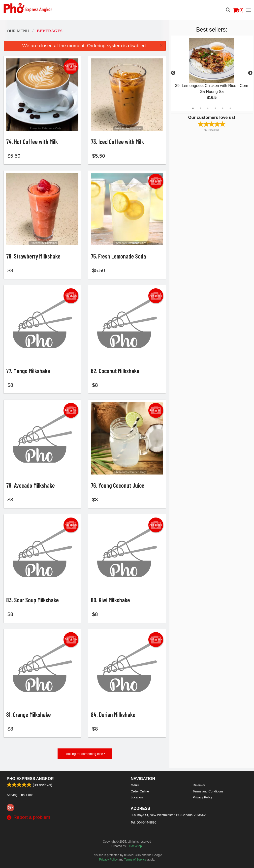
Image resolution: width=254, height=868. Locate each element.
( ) (238, 10)
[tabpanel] (212, 73)
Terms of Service (135, 860)
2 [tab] (200, 108)
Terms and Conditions (208, 791)
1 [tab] (193, 108)
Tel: (143, 822)
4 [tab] (215, 108)
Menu (135, 785)
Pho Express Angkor (30, 779)
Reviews (199, 785)
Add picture (71, 67)
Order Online (140, 791)
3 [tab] (208, 108)
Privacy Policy (203, 797)
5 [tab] (223, 108)
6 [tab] (230, 108)
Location (137, 797)
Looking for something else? (85, 757)
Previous (173, 73)
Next (250, 73)
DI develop (135, 846)
